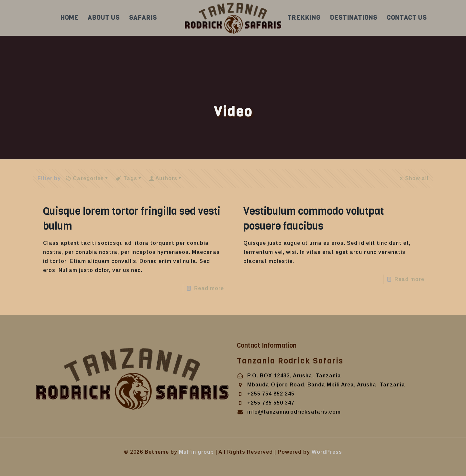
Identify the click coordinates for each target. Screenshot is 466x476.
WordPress (327, 452)
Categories (88, 178)
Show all (414, 178)
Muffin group (196, 452)
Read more (209, 288)
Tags (129, 178)
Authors (166, 178)
